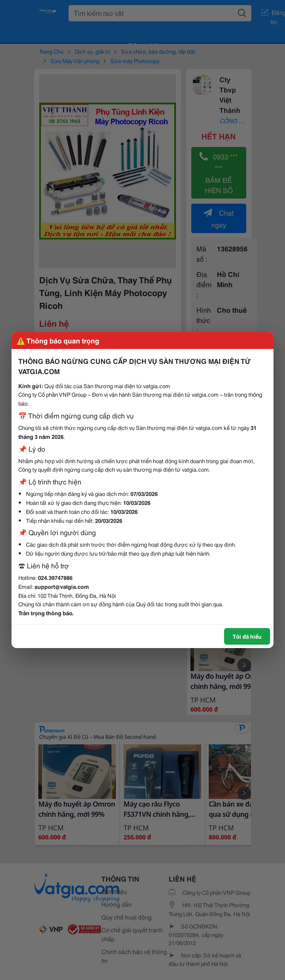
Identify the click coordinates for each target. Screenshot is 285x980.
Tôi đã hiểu (247, 636)
